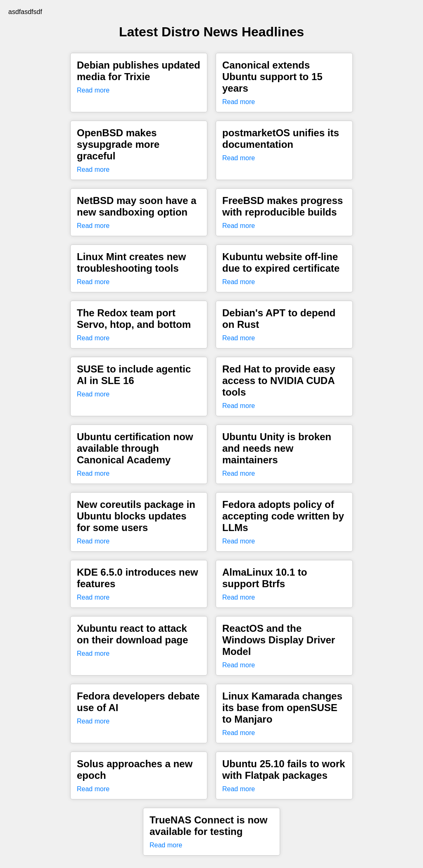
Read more (93, 90)
